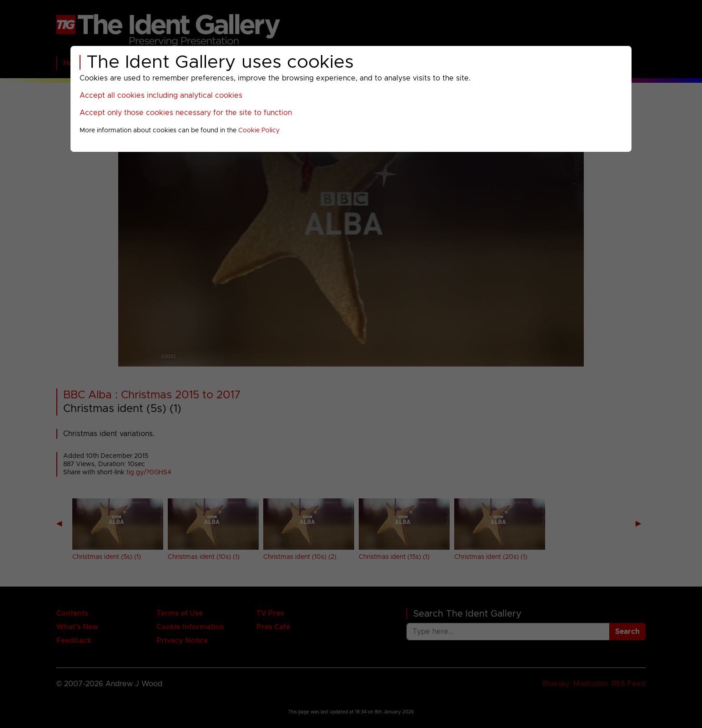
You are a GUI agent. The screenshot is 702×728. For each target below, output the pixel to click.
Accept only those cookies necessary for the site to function (186, 113)
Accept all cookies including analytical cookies (161, 95)
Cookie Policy (259, 131)
